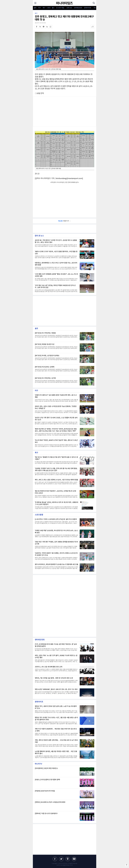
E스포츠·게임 (60, 8)
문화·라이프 (88, 8)
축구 (44, 8)
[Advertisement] (65, 112)
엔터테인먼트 (78, 8)
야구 (40, 8)
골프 (35, 8)
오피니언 (69, 8)
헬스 (53, 8)
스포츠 (49, 8)
